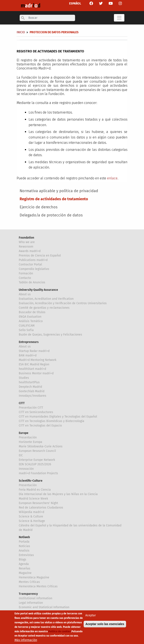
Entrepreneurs (29, 342)
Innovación (26, 469)
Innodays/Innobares (33, 396)
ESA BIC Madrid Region (34, 364)
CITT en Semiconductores (36, 412)
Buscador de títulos (32, 312)
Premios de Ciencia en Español (40, 256)
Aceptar (91, 617)
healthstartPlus (29, 382)
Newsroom (26, 247)
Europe (24, 433)
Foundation (26, 238)
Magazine (25, 573)
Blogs (23, 560)
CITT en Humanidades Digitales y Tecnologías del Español (58, 417)
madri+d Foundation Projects (38, 473)
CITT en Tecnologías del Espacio (40, 426)
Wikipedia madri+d (31, 512)
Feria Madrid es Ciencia (35, 490)
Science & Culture (31, 516)
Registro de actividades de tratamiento (54, 199)
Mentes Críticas (29, 582)
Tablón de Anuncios (32, 282)
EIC (21, 455)
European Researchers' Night (38, 503)
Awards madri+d (30, 251)
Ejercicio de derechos (39, 207)
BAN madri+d (28, 355)
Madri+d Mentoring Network (38, 360)
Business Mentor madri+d (36, 373)
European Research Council (37, 451)
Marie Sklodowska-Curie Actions (41, 446)
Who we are (27, 242)
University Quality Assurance (38, 290)
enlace (112, 178)
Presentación (28, 437)
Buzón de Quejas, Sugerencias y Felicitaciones (50, 335)
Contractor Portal (30, 264)
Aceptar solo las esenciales (105, 625)
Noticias (24, 546)
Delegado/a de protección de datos (51, 215)
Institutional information (36, 598)
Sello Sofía (26, 330)
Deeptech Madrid (30, 387)
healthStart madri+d (32, 369)
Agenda (24, 564)
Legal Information (31, 603)
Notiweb (24, 537)
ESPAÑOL (75, 4)
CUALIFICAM (27, 326)
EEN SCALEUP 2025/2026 (35, 464)
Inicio (21, 32)
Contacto (25, 278)
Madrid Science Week (33, 499)
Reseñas (25, 568)
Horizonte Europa (31, 442)
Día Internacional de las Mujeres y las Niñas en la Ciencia (58, 494)
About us (25, 294)
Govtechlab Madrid (32, 391)
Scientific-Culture (31, 481)
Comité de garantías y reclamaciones (44, 308)
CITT (22, 403)
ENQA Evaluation (30, 317)
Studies (24, 378)
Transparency (28, 594)
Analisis (24, 551)
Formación (26, 273)
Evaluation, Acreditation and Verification (46, 299)
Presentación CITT (31, 408)
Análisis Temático (31, 321)
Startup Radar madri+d (34, 351)
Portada (24, 542)
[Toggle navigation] (119, 18)
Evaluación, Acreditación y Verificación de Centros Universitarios (63, 303)
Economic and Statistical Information (44, 607)
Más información (26, 642)
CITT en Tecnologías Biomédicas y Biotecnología (52, 421)
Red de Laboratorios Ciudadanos (41, 508)
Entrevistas (26, 555)
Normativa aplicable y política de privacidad (59, 191)
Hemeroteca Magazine (34, 577)
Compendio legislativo (34, 269)
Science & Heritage (32, 521)
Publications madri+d (33, 260)
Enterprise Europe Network (37, 460)
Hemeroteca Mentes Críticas (38, 586)
